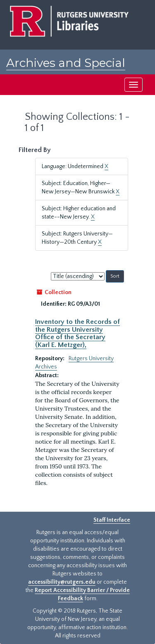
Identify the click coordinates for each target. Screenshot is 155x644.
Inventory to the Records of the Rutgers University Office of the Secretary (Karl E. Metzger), (77, 333)
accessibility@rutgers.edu (62, 582)
